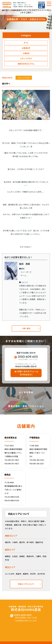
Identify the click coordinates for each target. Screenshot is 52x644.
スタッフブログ (26, 58)
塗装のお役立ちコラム (26, 64)
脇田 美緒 (25, 264)
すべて (26, 43)
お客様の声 (26, 48)
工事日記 (26, 53)
